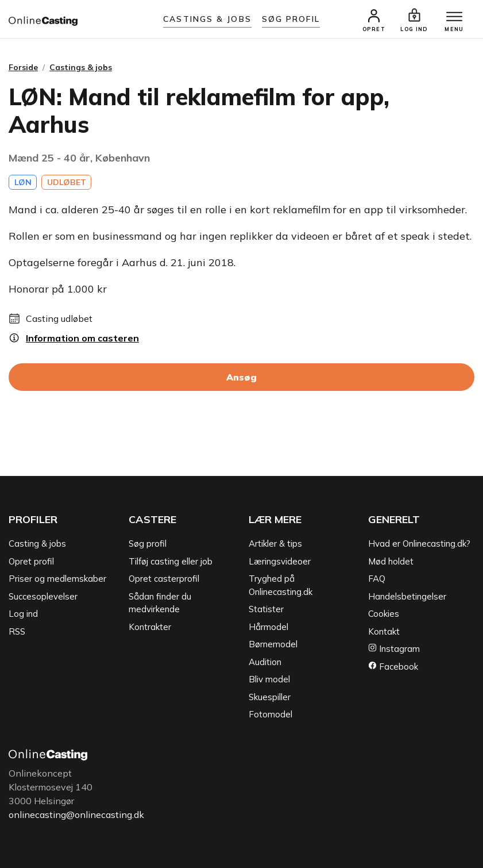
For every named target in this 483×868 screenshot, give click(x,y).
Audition (265, 662)
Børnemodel (273, 644)
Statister (266, 609)
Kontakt (384, 631)
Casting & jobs (37, 544)
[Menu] (454, 17)
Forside (23, 67)
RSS (17, 631)
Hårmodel (268, 627)
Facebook (393, 667)
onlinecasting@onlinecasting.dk (76, 815)
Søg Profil (291, 19)
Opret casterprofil (164, 579)
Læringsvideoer (280, 561)
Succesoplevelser (43, 596)
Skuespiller (270, 697)
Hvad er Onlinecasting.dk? (419, 544)
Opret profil (31, 561)
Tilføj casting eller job (171, 561)
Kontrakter (150, 627)
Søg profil (148, 544)
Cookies (384, 614)
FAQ (377, 579)
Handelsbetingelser (407, 596)
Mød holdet (391, 561)
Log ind (23, 614)
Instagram (394, 649)
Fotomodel (271, 714)
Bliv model (269, 679)
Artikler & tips (275, 544)
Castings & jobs (207, 19)
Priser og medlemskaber (57, 579)
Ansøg (241, 377)
